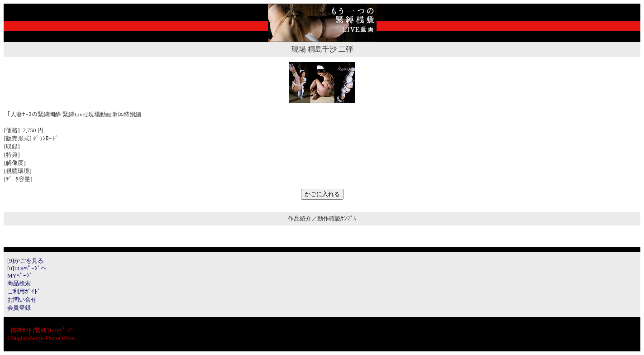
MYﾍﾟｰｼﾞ (20, 276)
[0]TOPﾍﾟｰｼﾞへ (27, 268)
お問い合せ (22, 300)
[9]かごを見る (25, 261)
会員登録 (19, 308)
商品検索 (19, 283)
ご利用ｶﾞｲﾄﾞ (24, 291)
